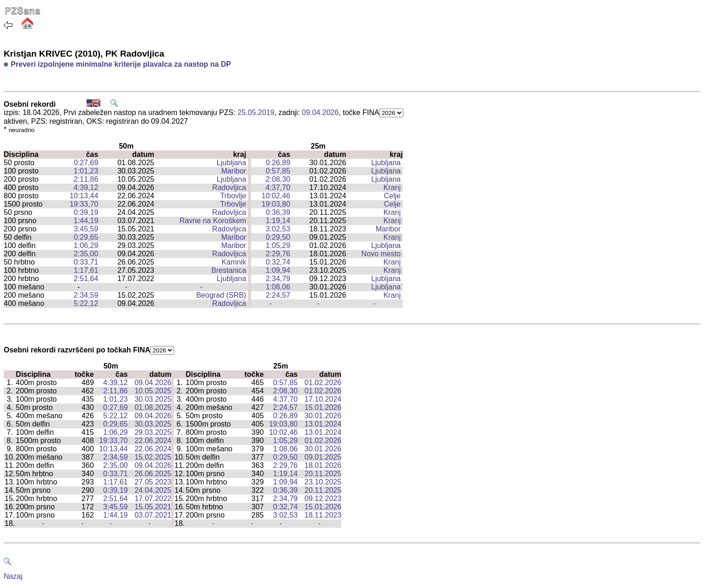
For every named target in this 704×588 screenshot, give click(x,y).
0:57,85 (278, 171)
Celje (392, 196)
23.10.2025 (323, 482)
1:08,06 (278, 287)
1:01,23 (86, 171)
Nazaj (13, 576)
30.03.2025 (153, 399)
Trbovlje (233, 196)
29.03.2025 (153, 432)
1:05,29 (278, 245)
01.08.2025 (153, 407)
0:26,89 (278, 163)
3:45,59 (86, 229)
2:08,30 (278, 179)
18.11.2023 (323, 515)
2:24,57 (278, 295)
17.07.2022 (153, 499)
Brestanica (229, 270)
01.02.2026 (323, 383)
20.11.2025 (323, 474)
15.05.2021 (153, 507)
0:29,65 (86, 237)
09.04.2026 (320, 112)
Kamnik (234, 262)
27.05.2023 (153, 482)
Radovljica (229, 187)
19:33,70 (84, 204)
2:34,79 (278, 279)
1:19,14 (278, 221)
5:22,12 (86, 303)
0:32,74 (278, 262)
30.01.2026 (323, 416)
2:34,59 (86, 295)
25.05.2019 (256, 112)
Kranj (392, 187)
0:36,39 (278, 212)
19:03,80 (276, 204)
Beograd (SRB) (221, 295)
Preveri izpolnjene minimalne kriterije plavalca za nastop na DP (121, 64)
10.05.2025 (153, 391)
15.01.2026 (323, 407)
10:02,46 (276, 196)
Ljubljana (232, 163)
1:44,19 (86, 221)
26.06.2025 (153, 474)
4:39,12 (86, 187)
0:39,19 (86, 212)
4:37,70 (278, 187)
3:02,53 (278, 229)
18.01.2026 (323, 465)
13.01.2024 (323, 424)
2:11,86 (86, 179)
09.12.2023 (323, 499)
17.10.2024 (323, 399)
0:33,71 (86, 262)
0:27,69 (86, 163)
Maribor (233, 171)
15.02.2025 (153, 457)
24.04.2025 (153, 490)
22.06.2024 (153, 441)
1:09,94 (278, 270)
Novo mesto (381, 254)
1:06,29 (86, 245)
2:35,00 (86, 254)
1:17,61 (86, 270)
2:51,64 (86, 279)
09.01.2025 (323, 457)
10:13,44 (84, 196)
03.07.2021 (153, 515)
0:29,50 (278, 237)
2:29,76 (278, 254)
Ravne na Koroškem (213, 221)
